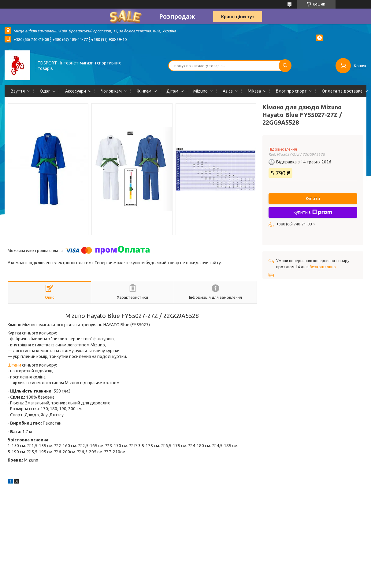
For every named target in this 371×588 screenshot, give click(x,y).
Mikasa (254, 91)
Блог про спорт (291, 91)
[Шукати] (285, 66)
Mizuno (200, 91)
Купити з (313, 212)
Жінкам (144, 91)
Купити (313, 199)
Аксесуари (76, 91)
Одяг (45, 91)
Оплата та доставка (342, 91)
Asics (228, 91)
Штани (14, 365)
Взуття (18, 91)
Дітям (172, 91)
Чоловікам (111, 91)
